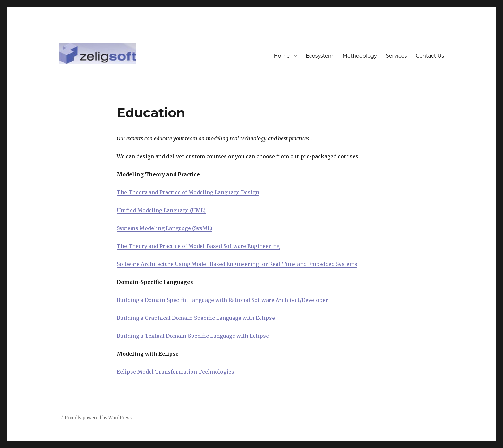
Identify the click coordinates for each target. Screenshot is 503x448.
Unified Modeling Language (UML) (161, 210)
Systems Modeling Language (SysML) (165, 228)
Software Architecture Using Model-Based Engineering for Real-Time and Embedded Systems (237, 264)
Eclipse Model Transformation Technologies (175, 372)
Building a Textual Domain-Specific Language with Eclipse (193, 336)
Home (282, 56)
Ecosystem (320, 56)
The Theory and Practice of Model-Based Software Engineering (198, 246)
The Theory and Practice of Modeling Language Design (188, 192)
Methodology (360, 56)
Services (396, 56)
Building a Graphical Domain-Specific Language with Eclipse (196, 318)
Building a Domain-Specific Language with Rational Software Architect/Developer (222, 300)
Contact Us (430, 56)
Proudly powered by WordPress (98, 418)
